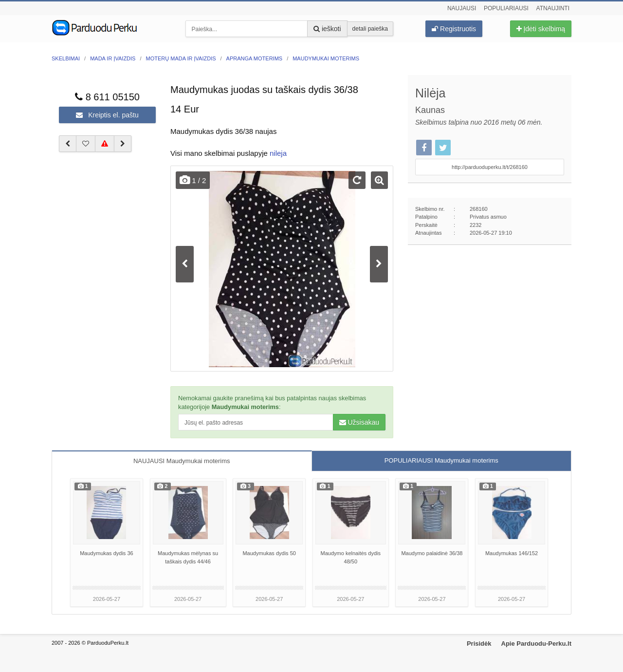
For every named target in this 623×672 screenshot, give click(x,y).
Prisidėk (479, 644)
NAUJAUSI (182, 461)
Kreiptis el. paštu (107, 115)
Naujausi (462, 8)
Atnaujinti (553, 8)
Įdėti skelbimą (541, 29)
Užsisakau (359, 422)
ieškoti (327, 29)
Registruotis (454, 29)
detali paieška (370, 29)
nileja (278, 153)
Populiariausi (506, 8)
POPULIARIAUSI (441, 460)
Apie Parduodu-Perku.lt (536, 644)
